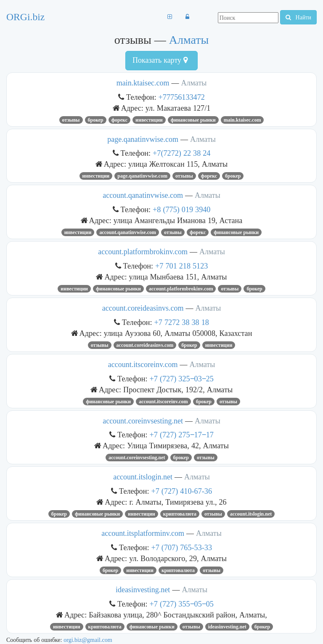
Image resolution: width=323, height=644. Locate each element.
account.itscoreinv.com (143, 365)
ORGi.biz (25, 17)
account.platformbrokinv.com (143, 252)
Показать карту (160, 60)
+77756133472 (182, 97)
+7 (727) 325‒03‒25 (182, 379)
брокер (96, 120)
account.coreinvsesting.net (143, 421)
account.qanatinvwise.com (143, 195)
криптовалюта (180, 514)
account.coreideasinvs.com (143, 308)
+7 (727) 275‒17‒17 (182, 435)
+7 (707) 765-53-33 (182, 547)
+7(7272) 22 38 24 (181, 153)
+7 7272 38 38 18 (182, 322)
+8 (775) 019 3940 (181, 209)
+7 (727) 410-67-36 (182, 491)
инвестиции (149, 120)
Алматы (189, 40)
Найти (298, 17)
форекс (119, 120)
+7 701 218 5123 (181, 266)
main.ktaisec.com (143, 83)
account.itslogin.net (143, 477)
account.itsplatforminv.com (143, 533)
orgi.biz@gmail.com (88, 640)
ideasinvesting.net (143, 590)
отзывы (71, 120)
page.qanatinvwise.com (143, 139)
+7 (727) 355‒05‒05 (182, 604)
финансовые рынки (193, 120)
